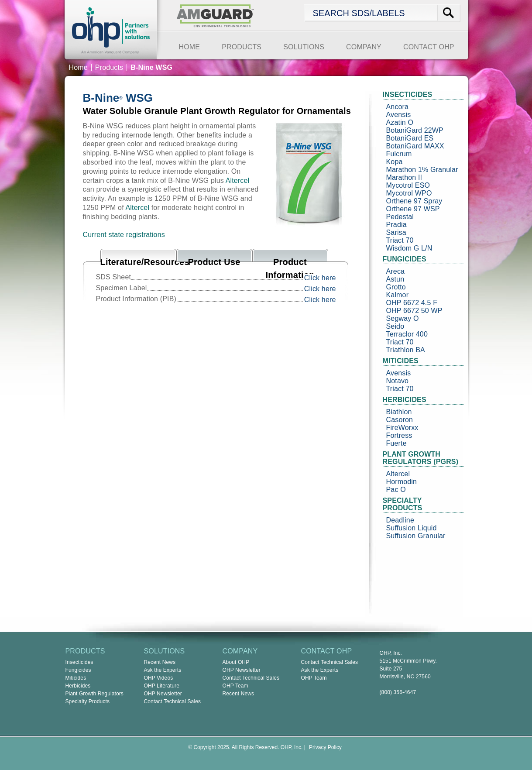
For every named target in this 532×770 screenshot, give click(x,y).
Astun (395, 279)
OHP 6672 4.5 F (412, 303)
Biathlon (399, 412)
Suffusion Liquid (412, 528)
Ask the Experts (163, 670)
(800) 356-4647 (398, 692)
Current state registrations (124, 235)
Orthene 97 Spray (414, 201)
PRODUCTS (242, 47)
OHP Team (235, 686)
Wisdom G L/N (409, 248)
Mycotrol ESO (408, 185)
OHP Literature (162, 686)
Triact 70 (400, 240)
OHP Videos (159, 678)
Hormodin (402, 482)
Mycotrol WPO (409, 193)
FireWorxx (402, 428)
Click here (320, 278)
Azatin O (400, 122)
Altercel (238, 180)
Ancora (398, 107)
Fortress (399, 435)
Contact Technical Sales (173, 701)
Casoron (400, 420)
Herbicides (78, 686)
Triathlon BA (406, 350)
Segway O (403, 318)
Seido (395, 326)
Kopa (395, 162)
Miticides (76, 678)
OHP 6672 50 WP (414, 311)
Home (78, 67)
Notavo (398, 381)
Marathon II (404, 177)
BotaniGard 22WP (415, 130)
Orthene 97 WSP (413, 209)
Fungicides (78, 670)
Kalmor (398, 295)
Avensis (399, 115)
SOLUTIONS (304, 47)
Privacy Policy (325, 747)
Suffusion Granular (416, 536)
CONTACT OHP (429, 47)
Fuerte (396, 443)
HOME (190, 47)
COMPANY (364, 47)
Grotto (396, 287)
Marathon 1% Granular (422, 170)
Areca (396, 271)
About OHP (236, 662)
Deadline (400, 520)
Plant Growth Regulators (95, 694)
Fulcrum (399, 154)
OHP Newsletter (163, 694)
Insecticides (79, 662)
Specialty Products (88, 701)
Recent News (160, 662)
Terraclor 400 (407, 334)
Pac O (396, 490)
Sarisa (396, 232)
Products (109, 67)
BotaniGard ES (410, 138)
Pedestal (400, 217)
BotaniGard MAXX (415, 146)
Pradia (396, 225)
